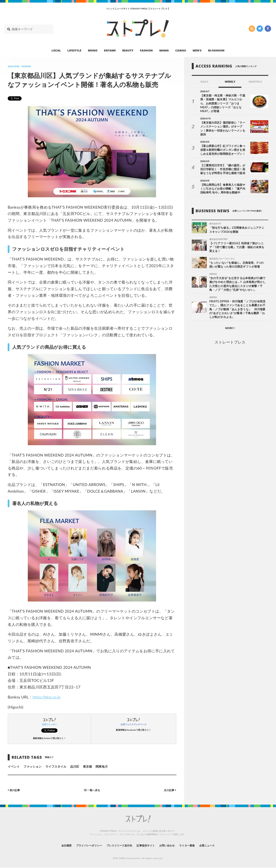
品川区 (75, 766)
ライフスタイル (56, 766)
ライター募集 (195, 845)
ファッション (32, 766)
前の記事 (15, 790)
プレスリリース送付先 (116, 845)
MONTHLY (256, 82)
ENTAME (110, 50)
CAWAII (181, 50)
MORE (230, 322)
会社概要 (55, 845)
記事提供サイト (147, 845)
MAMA (164, 50)
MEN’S (197, 50)
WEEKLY (230, 82)
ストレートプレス (230, 336)
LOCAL (56, 50)
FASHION (146, 50)
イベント (14, 766)
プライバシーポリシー (81, 845)
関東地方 (102, 766)
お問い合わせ (172, 845)
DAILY (204, 82)
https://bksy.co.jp (48, 697)
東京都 (87, 766)
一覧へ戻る (92, 790)
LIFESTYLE (74, 50)
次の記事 (169, 790)
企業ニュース (218, 845)
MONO (93, 50)
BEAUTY (128, 50)
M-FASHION (216, 50)
